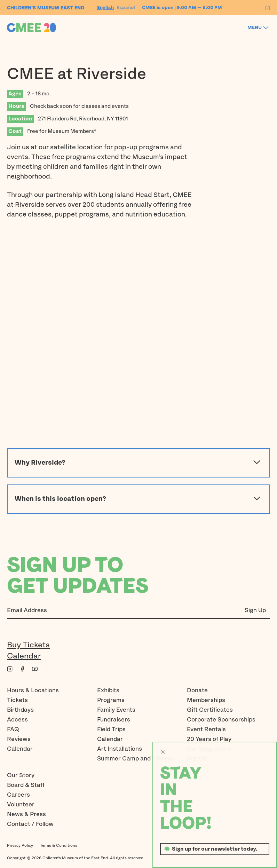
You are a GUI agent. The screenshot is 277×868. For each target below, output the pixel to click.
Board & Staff (26, 785)
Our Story (21, 775)
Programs (111, 700)
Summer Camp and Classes (136, 759)
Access (17, 720)
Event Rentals (206, 729)
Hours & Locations (33, 691)
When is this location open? (138, 499)
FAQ (13, 729)
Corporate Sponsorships (221, 720)
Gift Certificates (210, 710)
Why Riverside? (138, 463)
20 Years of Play (209, 739)
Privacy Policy (20, 846)
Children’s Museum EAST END (46, 8)
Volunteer (21, 805)
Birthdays (20, 710)
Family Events (116, 710)
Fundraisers (114, 720)
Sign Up (255, 610)
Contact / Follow (30, 824)
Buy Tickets (28, 645)
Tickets (17, 700)
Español (126, 8)
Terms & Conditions (59, 846)
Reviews (19, 739)
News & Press (26, 814)
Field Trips (111, 729)
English (105, 8)
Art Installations (120, 749)
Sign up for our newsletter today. (215, 849)
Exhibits (108, 691)
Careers (18, 795)
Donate (197, 691)
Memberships (206, 700)
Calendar (24, 656)
